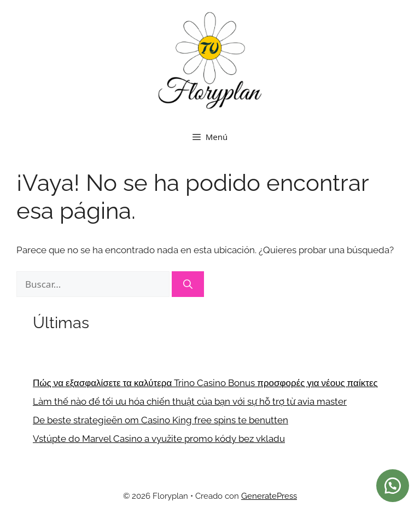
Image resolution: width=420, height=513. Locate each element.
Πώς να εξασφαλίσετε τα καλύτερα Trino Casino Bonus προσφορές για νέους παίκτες (205, 383)
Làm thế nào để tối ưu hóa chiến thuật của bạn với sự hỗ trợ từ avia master (190, 401)
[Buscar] (188, 284)
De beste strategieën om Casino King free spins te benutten (161, 420)
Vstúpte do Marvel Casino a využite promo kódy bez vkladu (159, 439)
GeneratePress (269, 496)
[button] (393, 486)
